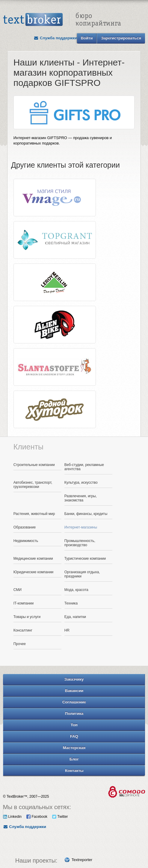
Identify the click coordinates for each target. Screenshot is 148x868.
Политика (74, 713)
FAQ (74, 736)
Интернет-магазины (81, 527)
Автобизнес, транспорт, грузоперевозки (33, 485)
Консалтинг (23, 630)
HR (67, 630)
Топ (74, 725)
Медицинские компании (33, 559)
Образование (25, 527)
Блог (74, 759)
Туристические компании (85, 559)
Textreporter (82, 860)
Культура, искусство (81, 483)
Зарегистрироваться (121, 38)
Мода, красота (76, 590)
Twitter (60, 817)
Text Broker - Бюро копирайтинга (62, 20)
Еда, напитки (75, 617)
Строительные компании (34, 465)
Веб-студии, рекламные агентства (84, 467)
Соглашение (74, 702)
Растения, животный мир (34, 514)
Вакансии (74, 691)
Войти (87, 38)
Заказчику (74, 679)
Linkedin (12, 817)
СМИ (18, 590)
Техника (71, 603)
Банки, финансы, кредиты (86, 514)
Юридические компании (34, 572)
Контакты (74, 771)
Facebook (37, 817)
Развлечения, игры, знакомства (81, 498)
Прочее (20, 644)
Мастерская (74, 748)
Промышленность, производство (80, 543)
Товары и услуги (27, 617)
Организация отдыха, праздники (82, 574)
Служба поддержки (55, 38)
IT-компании (24, 603)
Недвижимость (26, 541)
